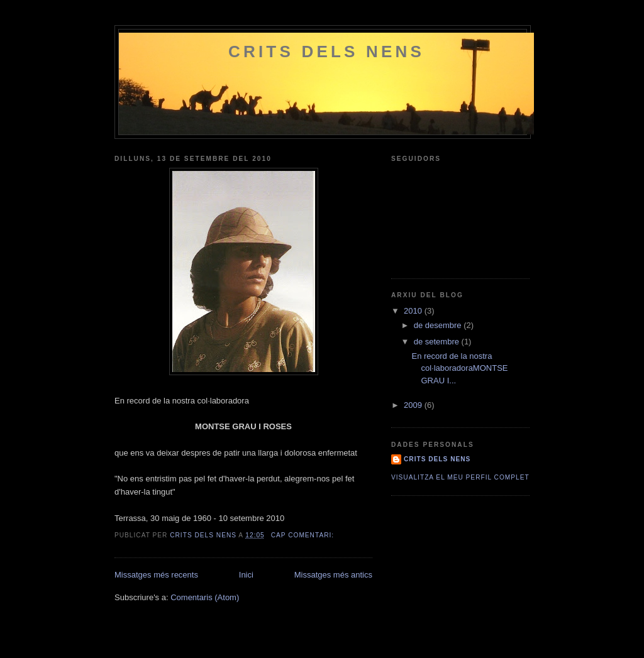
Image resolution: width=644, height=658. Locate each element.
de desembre (439, 325)
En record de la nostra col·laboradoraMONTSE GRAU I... (459, 368)
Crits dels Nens (326, 52)
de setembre (438, 342)
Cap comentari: (304, 535)
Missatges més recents (156, 575)
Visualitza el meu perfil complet (460, 477)
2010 (414, 311)
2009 (414, 405)
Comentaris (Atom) (205, 597)
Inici (246, 575)
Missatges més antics (333, 575)
